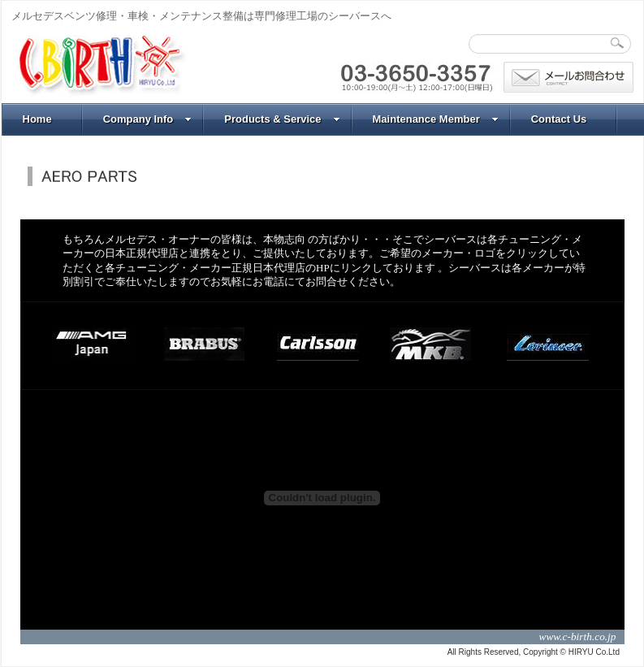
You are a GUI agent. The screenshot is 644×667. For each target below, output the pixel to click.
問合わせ (568, 77)
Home (37, 119)
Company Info (148, 119)
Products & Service (282, 119)
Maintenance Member (436, 119)
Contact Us (559, 119)
